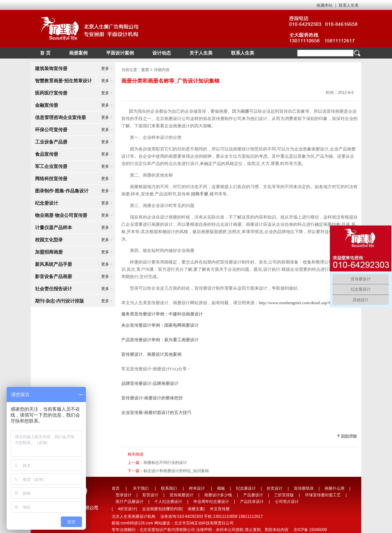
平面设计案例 (120, 53)
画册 (245, 111)
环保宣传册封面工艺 (323, 495)
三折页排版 (284, 495)
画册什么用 (334, 488)
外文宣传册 (220, 509)
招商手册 (200, 194)
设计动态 (162, 53)
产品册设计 (253, 495)
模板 (221, 488)
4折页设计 (127, 509)
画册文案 (196, 509)
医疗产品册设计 (130, 502)
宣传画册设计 (181, 495)
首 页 (45, 53)
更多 (107, 68)
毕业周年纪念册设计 (211, 502)
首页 (145, 70)
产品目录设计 (252, 502)
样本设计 (197, 488)
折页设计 (275, 488)
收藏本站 (325, 5)
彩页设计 (150, 495)
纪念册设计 (246, 488)
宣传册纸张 (304, 488)
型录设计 (124, 495)
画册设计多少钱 (218, 495)
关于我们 (141, 488)
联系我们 (169, 488)
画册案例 (78, 53)
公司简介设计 (287, 502)
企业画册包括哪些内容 (162, 509)
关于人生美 (201, 53)
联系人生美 (349, 5)
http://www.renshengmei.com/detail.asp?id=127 (300, 303)
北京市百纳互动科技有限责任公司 (204, 523)
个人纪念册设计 (168, 502)
